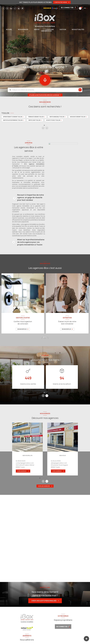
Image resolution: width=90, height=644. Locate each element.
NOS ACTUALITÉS (78, 29)
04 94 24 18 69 (56, 461)
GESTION (63, 29)
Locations (49, 29)
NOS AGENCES (23, 29)
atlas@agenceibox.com (59, 463)
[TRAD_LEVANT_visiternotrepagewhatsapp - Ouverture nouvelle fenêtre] (22, 8)
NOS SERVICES (46, 31)
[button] (47, 128)
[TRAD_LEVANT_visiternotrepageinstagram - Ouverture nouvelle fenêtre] (7, 8)
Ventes (37, 29)
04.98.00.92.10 (21, 461)
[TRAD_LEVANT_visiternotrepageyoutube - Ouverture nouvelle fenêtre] (19, 8)
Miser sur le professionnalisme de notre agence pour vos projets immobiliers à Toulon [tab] (31, 242)
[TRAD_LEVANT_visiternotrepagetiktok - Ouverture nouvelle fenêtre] (15, 8)
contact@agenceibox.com (25, 463)
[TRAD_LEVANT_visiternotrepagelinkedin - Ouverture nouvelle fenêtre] (11, 8)
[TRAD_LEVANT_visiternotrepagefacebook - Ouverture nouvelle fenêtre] (3, 8)
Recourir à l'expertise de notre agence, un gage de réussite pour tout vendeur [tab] (31, 197)
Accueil (9, 29)
